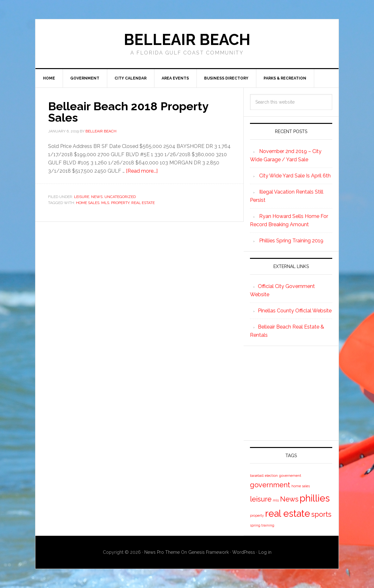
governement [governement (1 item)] (290, 476)
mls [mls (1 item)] (276, 500)
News (97, 197)
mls (105, 203)
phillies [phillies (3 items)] (315, 498)
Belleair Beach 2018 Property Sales (128, 112)
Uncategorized (120, 197)
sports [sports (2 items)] (321, 514)
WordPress (244, 552)
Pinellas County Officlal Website (295, 311)
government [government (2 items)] (270, 485)
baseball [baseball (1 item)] (257, 476)
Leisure (82, 197)
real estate (143, 203)
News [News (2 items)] (289, 499)
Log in (265, 552)
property (120, 203)
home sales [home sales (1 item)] (301, 486)
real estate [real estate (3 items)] (288, 513)
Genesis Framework (209, 552)
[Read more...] (142, 171)
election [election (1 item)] (271, 476)
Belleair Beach (187, 40)
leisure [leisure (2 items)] (261, 499)
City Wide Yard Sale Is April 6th (295, 176)
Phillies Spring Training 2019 (291, 241)
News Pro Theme (162, 552)
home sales (88, 203)
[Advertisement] (297, 392)
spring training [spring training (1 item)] (262, 525)
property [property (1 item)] (257, 515)
